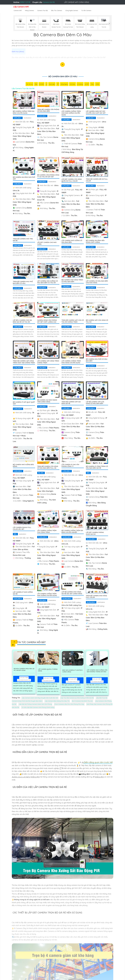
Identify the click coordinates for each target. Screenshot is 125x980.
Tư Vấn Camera (86, 10)
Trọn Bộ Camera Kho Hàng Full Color (96, 597)
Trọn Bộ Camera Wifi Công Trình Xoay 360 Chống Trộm (24, 362)
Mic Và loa (30, 84)
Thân (92, 84)
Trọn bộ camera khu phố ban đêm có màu (23, 283)
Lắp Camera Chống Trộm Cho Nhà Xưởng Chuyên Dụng (71, 113)
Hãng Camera (29, 10)
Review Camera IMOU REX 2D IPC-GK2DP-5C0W (25, 670)
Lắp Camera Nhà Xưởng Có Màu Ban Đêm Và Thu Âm (47, 282)
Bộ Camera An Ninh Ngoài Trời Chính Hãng (47, 401)
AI (46, 84)
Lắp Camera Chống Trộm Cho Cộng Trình (47, 532)
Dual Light (52, 84)
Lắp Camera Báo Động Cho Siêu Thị (57, 701)
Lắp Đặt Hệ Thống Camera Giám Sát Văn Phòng (35, 704)
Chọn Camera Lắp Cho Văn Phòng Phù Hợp (69, 704)
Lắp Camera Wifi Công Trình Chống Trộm (48, 362)
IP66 (36, 84)
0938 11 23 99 (25, 2)
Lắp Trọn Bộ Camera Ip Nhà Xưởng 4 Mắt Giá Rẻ (77, 698)
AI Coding (80, 84)
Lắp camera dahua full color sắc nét (22, 529)
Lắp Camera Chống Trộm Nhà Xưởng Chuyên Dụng (47, 595)
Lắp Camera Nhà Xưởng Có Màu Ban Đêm (72, 242)
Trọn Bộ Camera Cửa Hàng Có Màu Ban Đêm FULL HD (48, 467)
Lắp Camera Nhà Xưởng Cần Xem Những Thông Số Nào (98, 671)
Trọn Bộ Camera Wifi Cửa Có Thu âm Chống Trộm (73, 321)
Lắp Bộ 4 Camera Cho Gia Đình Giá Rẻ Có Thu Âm (22, 321)
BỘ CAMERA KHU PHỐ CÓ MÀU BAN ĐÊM (97, 360)
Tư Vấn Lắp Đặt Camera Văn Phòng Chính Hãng (38, 708)
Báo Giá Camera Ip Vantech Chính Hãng (72, 671)
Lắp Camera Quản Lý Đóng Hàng (48, 671)
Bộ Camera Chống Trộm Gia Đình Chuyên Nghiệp (72, 532)
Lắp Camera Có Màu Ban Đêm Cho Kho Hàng (97, 282)
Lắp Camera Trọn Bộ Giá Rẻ (23, 89)
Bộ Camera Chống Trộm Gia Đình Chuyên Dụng (24, 112)
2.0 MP (87, 84)
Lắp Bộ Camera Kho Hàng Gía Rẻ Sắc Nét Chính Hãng (72, 593)
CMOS (98, 84)
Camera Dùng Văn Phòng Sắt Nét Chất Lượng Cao (47, 321)
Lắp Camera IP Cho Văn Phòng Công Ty (70, 466)
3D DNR (42, 84)
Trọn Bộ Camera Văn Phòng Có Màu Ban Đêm (48, 111)
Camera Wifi (18, 10)
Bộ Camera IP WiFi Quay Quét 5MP (24, 403)
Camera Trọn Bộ (43, 10)
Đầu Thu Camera (57, 10)
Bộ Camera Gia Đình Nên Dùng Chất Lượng (95, 242)
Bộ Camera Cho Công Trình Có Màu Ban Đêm (72, 281)
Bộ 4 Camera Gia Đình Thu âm (82, 701)
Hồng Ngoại (64, 84)
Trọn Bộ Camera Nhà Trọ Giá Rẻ (23, 240)
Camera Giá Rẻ (49, 2)
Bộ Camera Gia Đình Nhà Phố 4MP (24, 178)
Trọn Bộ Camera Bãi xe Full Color (97, 180)
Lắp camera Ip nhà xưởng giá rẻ (23, 593)
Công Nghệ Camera (72, 10)
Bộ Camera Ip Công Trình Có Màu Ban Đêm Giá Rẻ (97, 467)
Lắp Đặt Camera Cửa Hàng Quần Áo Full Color (72, 180)
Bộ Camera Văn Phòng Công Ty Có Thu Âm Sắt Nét (48, 176)
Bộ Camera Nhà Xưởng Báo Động (23, 466)
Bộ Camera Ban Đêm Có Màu (63, 76)
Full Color (72, 84)
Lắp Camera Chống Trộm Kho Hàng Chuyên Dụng (71, 362)
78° (58, 84)
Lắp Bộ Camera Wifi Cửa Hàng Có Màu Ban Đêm (95, 403)
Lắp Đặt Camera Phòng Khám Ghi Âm (95, 534)
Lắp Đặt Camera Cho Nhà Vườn (47, 243)
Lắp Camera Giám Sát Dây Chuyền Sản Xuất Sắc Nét (96, 112)
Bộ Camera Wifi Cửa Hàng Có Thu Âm (97, 321)
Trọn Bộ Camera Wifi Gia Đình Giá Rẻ (71, 403)
